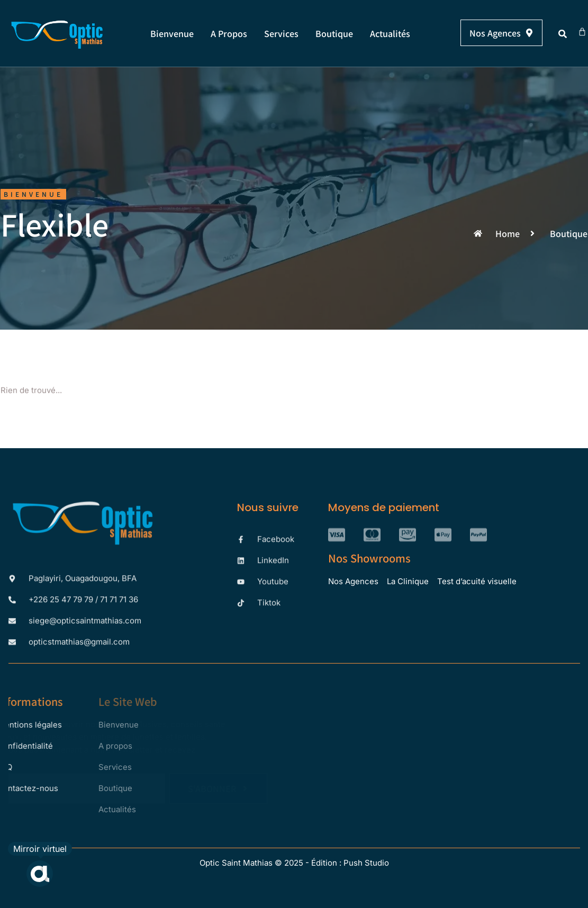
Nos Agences (353, 581)
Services (281, 33)
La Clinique (408, 581)
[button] (563, 34)
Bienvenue (172, 33)
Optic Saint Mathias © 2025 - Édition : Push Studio (294, 863)
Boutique (334, 33)
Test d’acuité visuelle (477, 581)
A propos (229, 33)
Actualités (390, 33)
